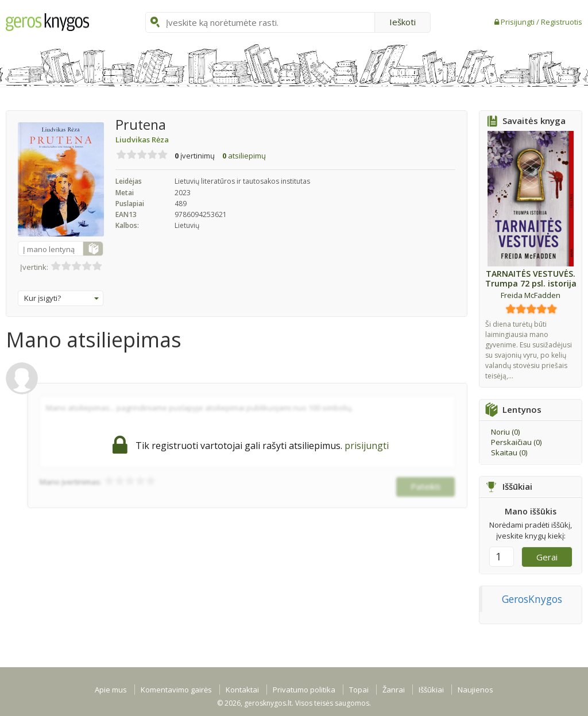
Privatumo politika (304, 690)
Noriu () (505, 432)
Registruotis (562, 22)
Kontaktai (242, 690)
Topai (359, 690)
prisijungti (367, 446)
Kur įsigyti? (61, 298)
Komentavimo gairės (176, 690)
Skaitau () (509, 452)
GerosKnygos (532, 599)
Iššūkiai (431, 690)
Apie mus (111, 690)
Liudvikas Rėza (142, 140)
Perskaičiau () (516, 442)
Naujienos (475, 690)
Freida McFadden (531, 295)
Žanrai (394, 690)
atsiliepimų (244, 156)
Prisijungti (519, 22)
